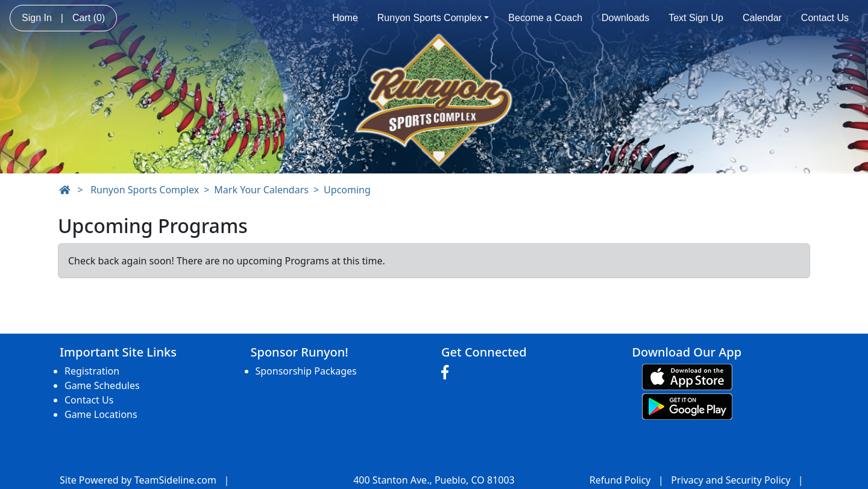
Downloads (625, 18)
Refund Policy (620, 480)
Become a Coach (545, 18)
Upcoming (347, 190)
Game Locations (101, 414)
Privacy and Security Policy (731, 480)
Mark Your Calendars (261, 190)
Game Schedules (102, 385)
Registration (92, 371)
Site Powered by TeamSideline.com (138, 480)
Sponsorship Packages (306, 371)
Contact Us (825, 18)
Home (345, 18)
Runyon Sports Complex (433, 18)
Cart (89, 18)
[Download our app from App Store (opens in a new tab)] (687, 376)
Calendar (762, 18)
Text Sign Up (696, 18)
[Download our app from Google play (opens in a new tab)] (687, 405)
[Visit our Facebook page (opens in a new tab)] (448, 373)
